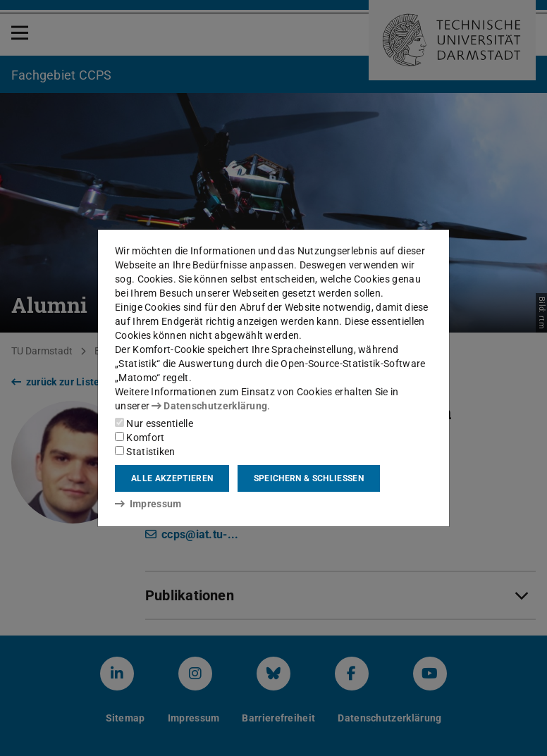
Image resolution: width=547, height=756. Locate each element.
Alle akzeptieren (172, 478)
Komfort (140, 438)
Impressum (148, 504)
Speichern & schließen (309, 478)
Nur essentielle (154, 423)
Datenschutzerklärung (209, 406)
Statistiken (145, 452)
